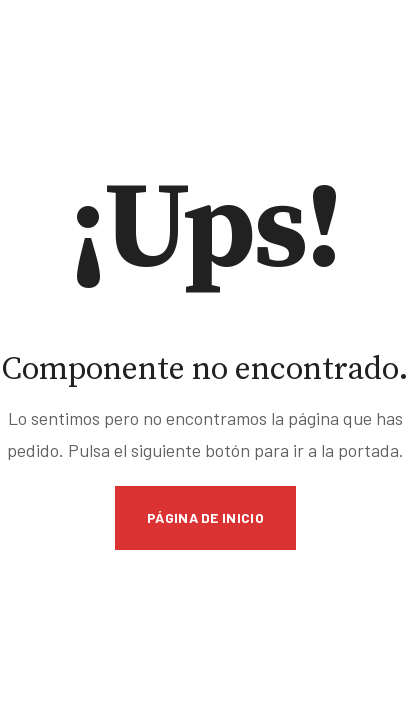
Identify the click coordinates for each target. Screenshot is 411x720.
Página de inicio (205, 517)
